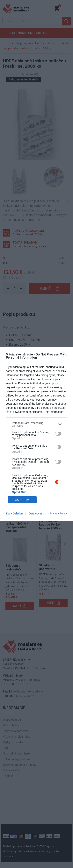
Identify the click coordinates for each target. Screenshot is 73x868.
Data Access (36, 513)
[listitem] (36, 424)
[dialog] (36, 434)
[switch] (58, 434)
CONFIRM (22, 500)
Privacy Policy (58, 513)
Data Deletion (15, 513)
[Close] (65, 355)
